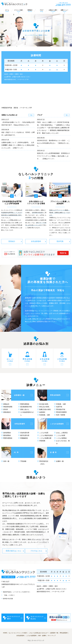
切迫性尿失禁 (25, 433)
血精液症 (42, 412)
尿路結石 (6, 404)
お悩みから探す (53, 11)
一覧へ (31, 115)
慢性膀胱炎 (7, 435)
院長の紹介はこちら (13, 551)
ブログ (42, 11)
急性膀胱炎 (7, 433)
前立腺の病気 (44, 404)
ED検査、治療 (61, 404)
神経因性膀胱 (8, 407)
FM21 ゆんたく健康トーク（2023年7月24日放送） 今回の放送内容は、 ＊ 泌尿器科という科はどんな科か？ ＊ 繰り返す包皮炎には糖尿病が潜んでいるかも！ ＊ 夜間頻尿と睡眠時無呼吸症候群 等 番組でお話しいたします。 (53, 128)
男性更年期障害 (61, 412)
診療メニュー (64, 11)
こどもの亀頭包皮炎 (46, 435)
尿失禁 (6, 409)
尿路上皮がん (25, 409)
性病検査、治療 (45, 415)
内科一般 (6, 461)
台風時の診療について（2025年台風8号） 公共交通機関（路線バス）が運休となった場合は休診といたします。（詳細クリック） (18, 145)
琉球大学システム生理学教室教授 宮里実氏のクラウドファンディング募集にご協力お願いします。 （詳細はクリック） (54, 156)
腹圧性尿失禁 (25, 435)
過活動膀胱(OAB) (26, 407)
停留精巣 (42, 441)
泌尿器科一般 (54, 633)
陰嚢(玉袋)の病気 (45, 409)
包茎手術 (59, 407)
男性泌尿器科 (64, 633)
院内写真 (60, 241)
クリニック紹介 (19, 11)
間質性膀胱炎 (25, 404)
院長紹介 (30, 11)
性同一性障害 (61, 415)
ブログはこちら (36, 551)
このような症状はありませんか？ (39, 633)
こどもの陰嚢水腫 (45, 438)
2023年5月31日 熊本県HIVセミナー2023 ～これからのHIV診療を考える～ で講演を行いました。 (53, 143)
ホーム (7, 11)
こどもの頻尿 (61, 435)
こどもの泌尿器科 (31, 636)
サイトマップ (52, 636)
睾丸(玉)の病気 (44, 407)
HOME (5, 633)
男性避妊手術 (61, 409)
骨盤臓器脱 (24, 438)
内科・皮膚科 (42, 636)
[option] (36, 30)
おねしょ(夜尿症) (62, 433)
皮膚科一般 (60, 461)
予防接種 (23, 461)
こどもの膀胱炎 (61, 438)
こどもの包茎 (44, 433)
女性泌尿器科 (36, 241)
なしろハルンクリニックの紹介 (18, 633)
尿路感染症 (7, 412)
